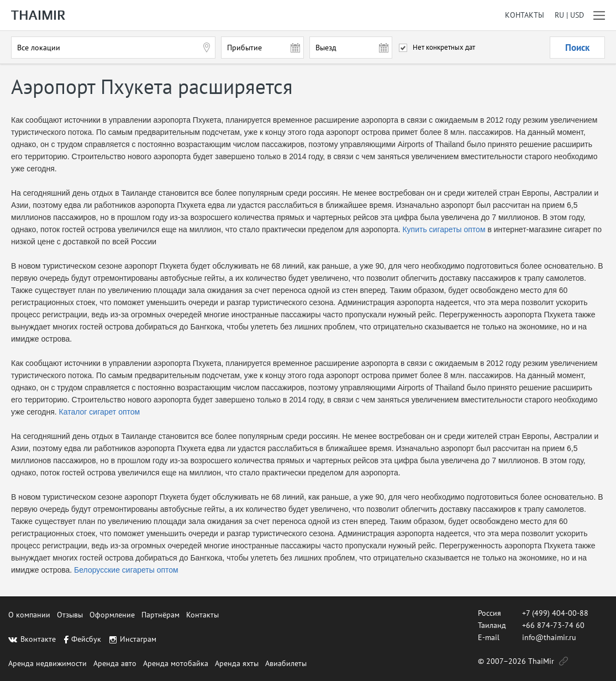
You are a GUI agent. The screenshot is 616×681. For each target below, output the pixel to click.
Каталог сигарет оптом (100, 412)
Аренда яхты (237, 663)
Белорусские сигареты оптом (126, 570)
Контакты (525, 15)
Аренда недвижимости (48, 663)
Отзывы (70, 615)
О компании (29, 615)
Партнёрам (160, 615)
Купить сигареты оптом (444, 229)
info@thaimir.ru (549, 637)
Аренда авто (115, 663)
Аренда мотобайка (176, 663)
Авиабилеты (286, 663)
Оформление (112, 615)
